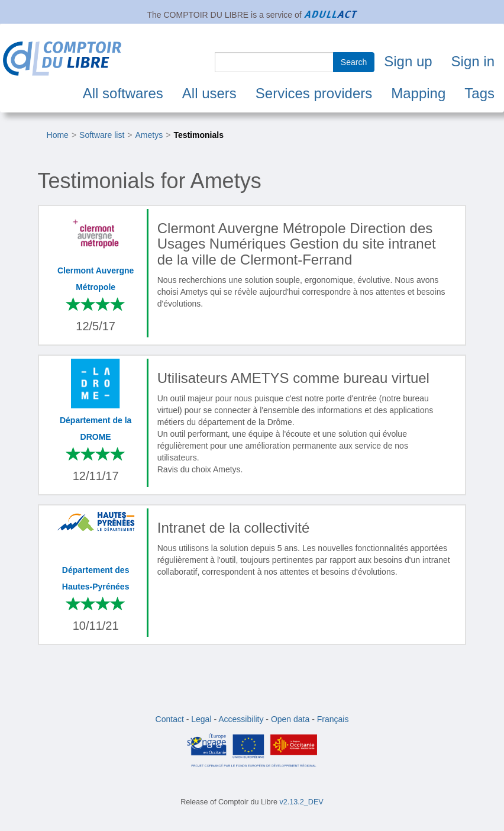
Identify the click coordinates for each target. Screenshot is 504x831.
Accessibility (241, 719)
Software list (102, 135)
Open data (290, 719)
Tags (479, 93)
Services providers (314, 93)
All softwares (123, 93)
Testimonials (198, 135)
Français (333, 719)
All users (209, 93)
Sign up (408, 61)
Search (354, 62)
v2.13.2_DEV (302, 802)
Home (58, 135)
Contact (170, 719)
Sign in (473, 61)
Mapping (418, 93)
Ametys (149, 135)
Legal (201, 719)
